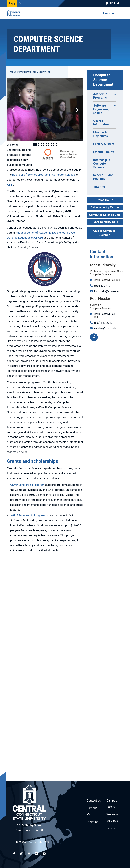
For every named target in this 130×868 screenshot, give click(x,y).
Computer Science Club (105, 215)
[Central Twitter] (21, 854)
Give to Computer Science (105, 233)
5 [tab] (55, 145)
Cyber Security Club (105, 222)
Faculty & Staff (104, 144)
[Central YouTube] (44, 854)
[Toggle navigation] (121, 13)
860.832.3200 (41, 842)
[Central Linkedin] (36, 854)
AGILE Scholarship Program (28, 515)
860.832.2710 (102, 286)
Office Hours (105, 200)
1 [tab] (35, 145)
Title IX (111, 829)
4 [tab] (50, 145)
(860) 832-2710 (103, 323)
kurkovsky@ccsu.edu (106, 291)
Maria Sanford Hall (104, 314)
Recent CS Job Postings (103, 177)
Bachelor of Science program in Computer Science (44, 175)
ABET (10, 185)
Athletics (92, 822)
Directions (20, 842)
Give (22, 3)
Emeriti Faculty (104, 152)
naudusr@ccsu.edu (105, 328)
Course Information (101, 123)
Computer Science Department (103, 80)
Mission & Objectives (100, 134)
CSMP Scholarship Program (27, 485)
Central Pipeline (114, 3)
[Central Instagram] (29, 854)
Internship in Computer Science (102, 163)
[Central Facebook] (14, 854)
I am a (107, 13)
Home (10, 72)
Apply (12, 3)
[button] (14, 110)
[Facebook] (94, 337)
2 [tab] (40, 145)
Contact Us (94, 801)
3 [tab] (45, 145)
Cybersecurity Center (105, 207)
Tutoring (99, 187)
